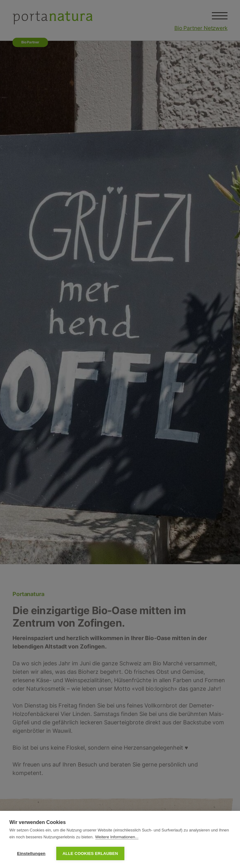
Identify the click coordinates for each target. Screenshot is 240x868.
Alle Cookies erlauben (90, 853)
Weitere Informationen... (117, 837)
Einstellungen (31, 853)
